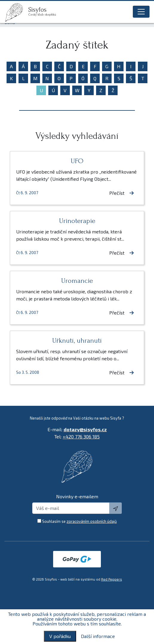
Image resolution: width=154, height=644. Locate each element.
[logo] (16, 12)
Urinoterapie (77, 221)
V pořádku (60, 636)
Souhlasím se (79, 521)
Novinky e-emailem (77, 496)
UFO (77, 161)
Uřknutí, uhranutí (77, 340)
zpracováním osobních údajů (92, 521)
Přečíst (122, 193)
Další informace (98, 636)
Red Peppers (112, 579)
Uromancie (77, 281)
